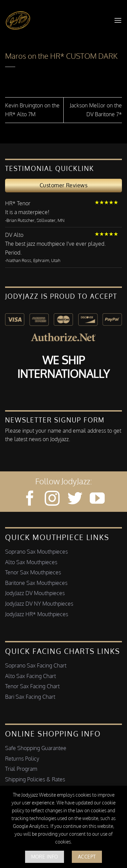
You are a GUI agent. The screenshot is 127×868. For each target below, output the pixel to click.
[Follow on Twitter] (75, 499)
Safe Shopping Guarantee (36, 748)
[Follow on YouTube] (97, 499)
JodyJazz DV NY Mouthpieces (39, 604)
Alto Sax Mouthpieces (31, 562)
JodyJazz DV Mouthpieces (35, 593)
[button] (118, 20)
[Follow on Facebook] (30, 499)
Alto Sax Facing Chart (30, 676)
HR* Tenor (18, 203)
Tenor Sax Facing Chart (32, 686)
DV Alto (14, 235)
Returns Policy (22, 759)
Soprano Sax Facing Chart (36, 665)
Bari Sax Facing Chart (30, 697)
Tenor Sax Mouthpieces (33, 572)
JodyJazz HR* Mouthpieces (37, 614)
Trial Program (21, 769)
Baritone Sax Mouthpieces (36, 583)
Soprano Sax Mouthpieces (36, 552)
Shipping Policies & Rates (35, 779)
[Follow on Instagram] (52, 499)
